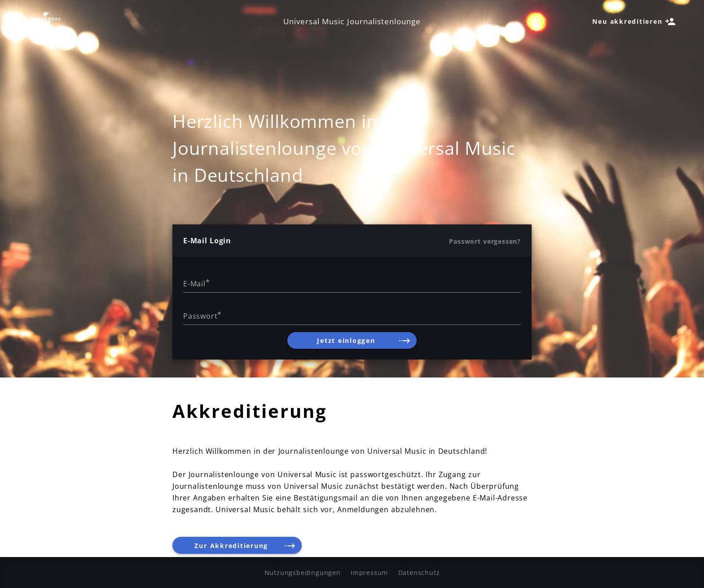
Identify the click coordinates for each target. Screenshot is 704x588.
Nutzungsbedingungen (303, 573)
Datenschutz (419, 573)
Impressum (369, 573)
